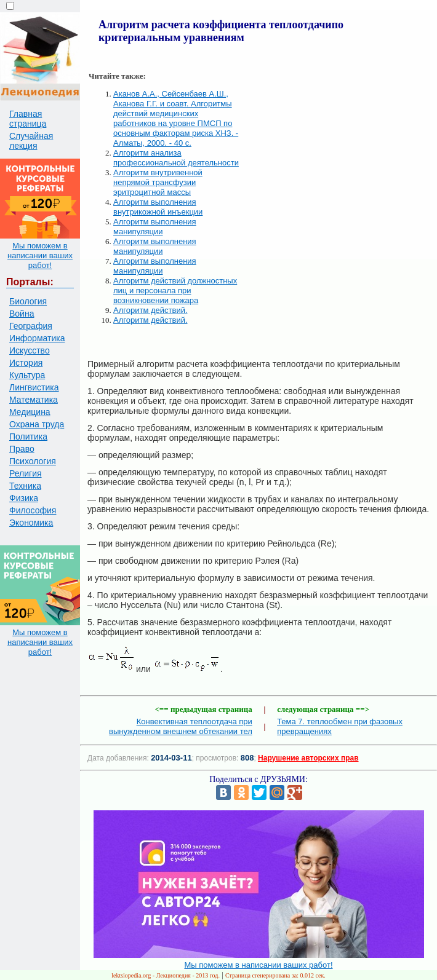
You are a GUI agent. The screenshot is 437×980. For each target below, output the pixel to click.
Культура (27, 375)
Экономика (31, 523)
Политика (28, 437)
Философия (33, 510)
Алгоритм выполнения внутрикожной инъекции (158, 207)
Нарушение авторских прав (308, 758)
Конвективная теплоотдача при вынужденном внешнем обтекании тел (181, 726)
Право (22, 449)
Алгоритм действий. (150, 310)
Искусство (30, 350)
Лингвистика (34, 387)
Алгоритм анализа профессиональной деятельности (176, 158)
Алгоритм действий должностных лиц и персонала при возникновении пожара (175, 290)
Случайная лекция (31, 141)
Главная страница (28, 119)
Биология (28, 301)
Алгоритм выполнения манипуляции (155, 227)
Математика (34, 400)
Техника (25, 486)
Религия (26, 473)
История (26, 363)
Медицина (30, 412)
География (31, 326)
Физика (24, 498)
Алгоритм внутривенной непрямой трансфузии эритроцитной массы (158, 182)
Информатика (37, 338)
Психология (33, 461)
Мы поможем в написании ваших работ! (40, 255)
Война (22, 314)
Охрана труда (37, 424)
